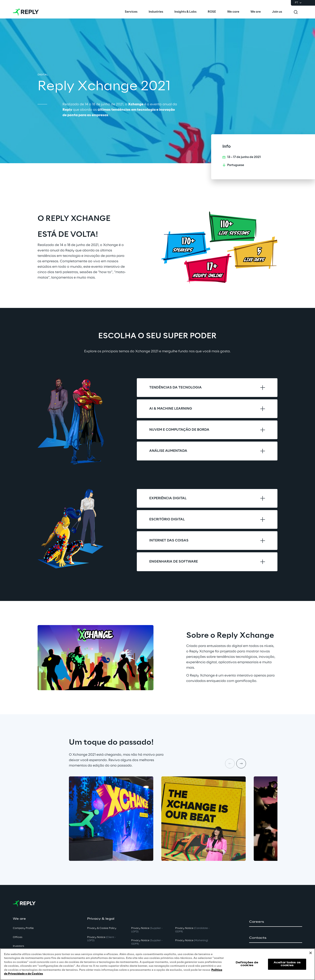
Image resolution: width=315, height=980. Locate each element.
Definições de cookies (247, 964)
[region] (157, 964)
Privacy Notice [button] (101, 939)
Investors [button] (18, 946)
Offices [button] (18, 937)
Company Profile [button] (23, 928)
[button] (276, 922)
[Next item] (241, 764)
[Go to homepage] (26, 12)
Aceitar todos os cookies (287, 964)
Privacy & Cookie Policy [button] (102, 928)
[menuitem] (131, 12)
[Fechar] (311, 953)
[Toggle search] (296, 12)
